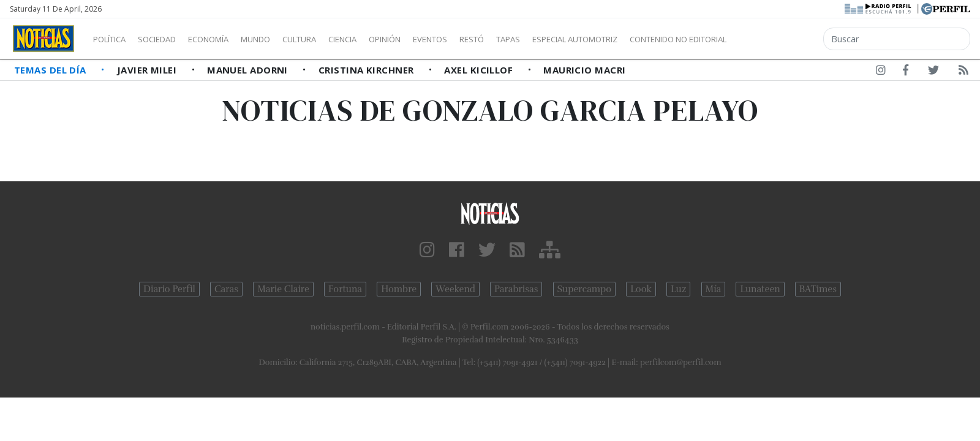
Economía (229, 39)
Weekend (455, 289)
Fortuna (345, 289)
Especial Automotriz (657, 39)
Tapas (578, 39)
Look (641, 289)
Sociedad (170, 39)
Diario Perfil (169, 289)
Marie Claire (283, 289)
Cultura (334, 39)
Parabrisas (516, 289)
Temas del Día (51, 70)
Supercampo (585, 289)
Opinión (435, 39)
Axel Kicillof (480, 70)
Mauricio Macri (584, 70)
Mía (714, 289)
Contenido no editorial (783, 39)
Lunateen (760, 289)
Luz (678, 289)
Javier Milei (148, 70)
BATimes (818, 289)
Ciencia (385, 39)
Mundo (284, 39)
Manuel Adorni (249, 70)
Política (114, 39)
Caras (226, 289)
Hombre (399, 289)
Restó (536, 39)
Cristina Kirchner (367, 70)
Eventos (488, 39)
